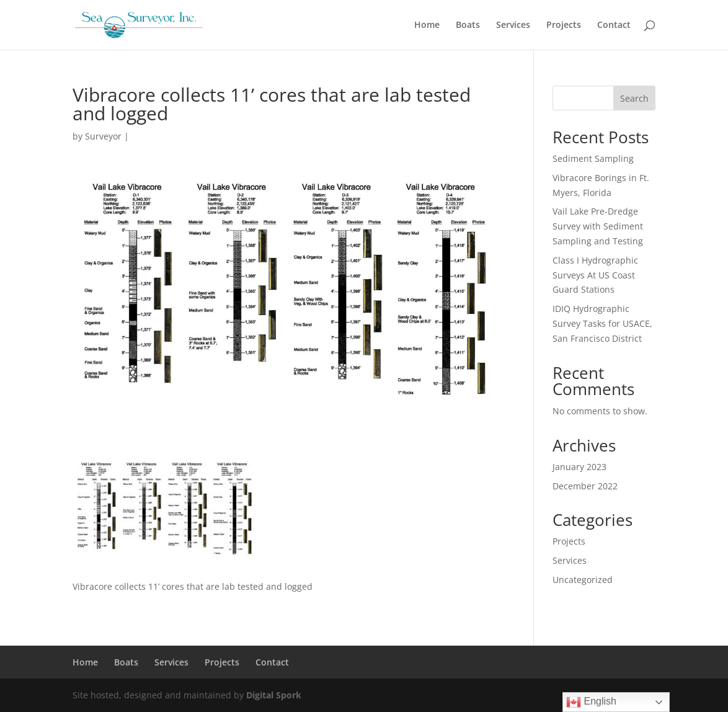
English (591, 702)
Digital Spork (274, 695)
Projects (564, 25)
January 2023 (579, 467)
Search (634, 98)
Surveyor (103, 136)
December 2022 (585, 486)
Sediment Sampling (593, 158)
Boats (468, 25)
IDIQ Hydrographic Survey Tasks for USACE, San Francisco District (602, 323)
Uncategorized (583, 580)
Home (427, 25)
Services (513, 25)
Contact (614, 25)
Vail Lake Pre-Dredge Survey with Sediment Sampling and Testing (598, 226)
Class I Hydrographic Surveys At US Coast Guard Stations (595, 275)
